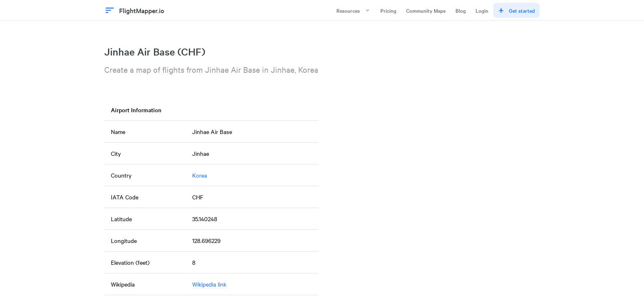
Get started (516, 10)
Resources (353, 10)
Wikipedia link (209, 284)
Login (482, 10)
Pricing (388, 10)
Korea (200, 175)
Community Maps (426, 10)
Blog (461, 10)
